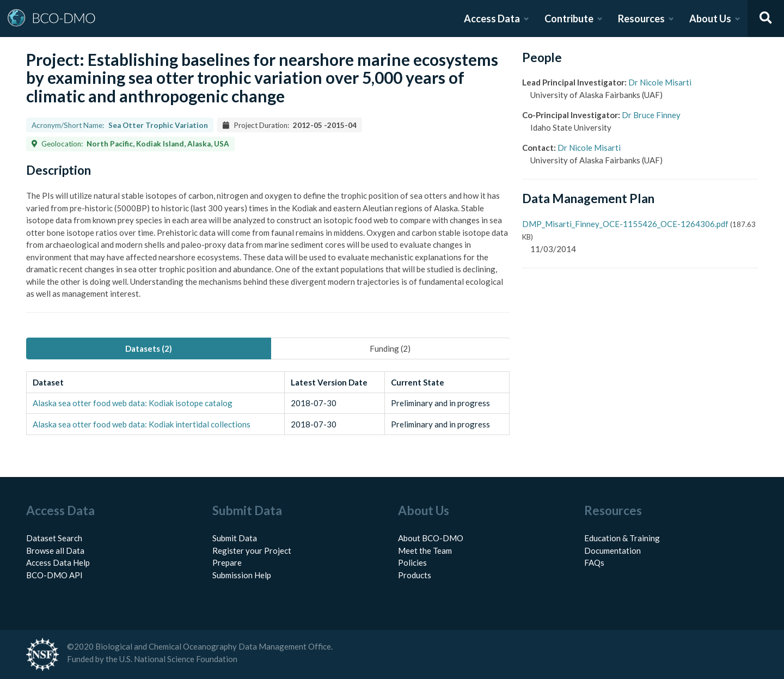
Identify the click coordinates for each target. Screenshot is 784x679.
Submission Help (242, 575)
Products (415, 575)
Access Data (492, 19)
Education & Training (622, 538)
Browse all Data (55, 550)
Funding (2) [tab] (390, 348)
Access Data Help (58, 562)
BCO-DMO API (54, 575)
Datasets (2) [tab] (149, 348)
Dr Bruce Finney (651, 115)
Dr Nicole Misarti (660, 82)
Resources (641, 19)
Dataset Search (54, 538)
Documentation (612, 550)
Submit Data (235, 538)
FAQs (594, 562)
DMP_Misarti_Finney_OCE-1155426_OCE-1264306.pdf (625, 224)
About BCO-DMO (431, 538)
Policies (412, 562)
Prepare (227, 562)
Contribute (569, 19)
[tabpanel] (268, 403)
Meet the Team (425, 550)
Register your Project (252, 550)
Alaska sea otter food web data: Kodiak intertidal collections (142, 424)
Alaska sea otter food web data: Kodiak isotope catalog (133, 403)
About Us (710, 19)
